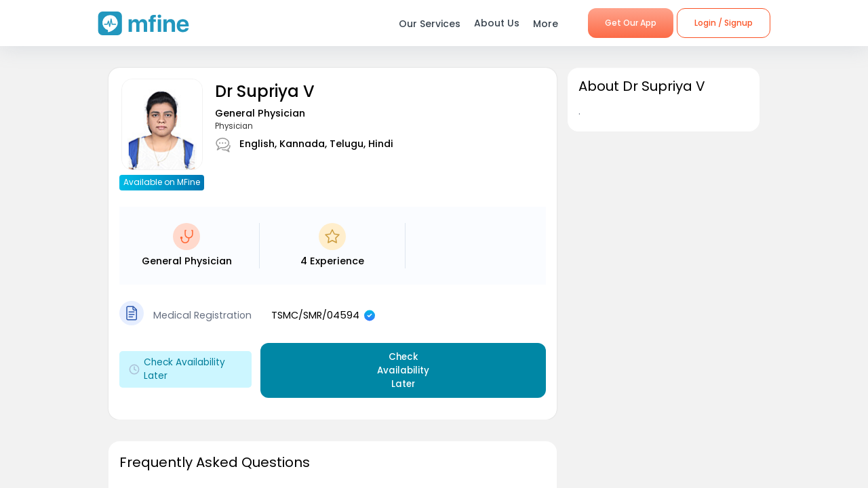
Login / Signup (724, 23)
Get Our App (631, 23)
